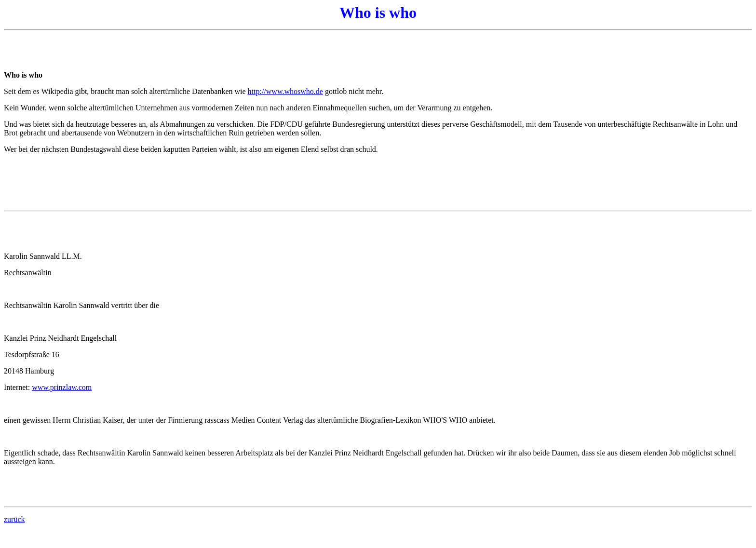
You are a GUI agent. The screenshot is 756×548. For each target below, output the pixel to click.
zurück (14, 519)
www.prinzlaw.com (62, 387)
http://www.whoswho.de (285, 91)
